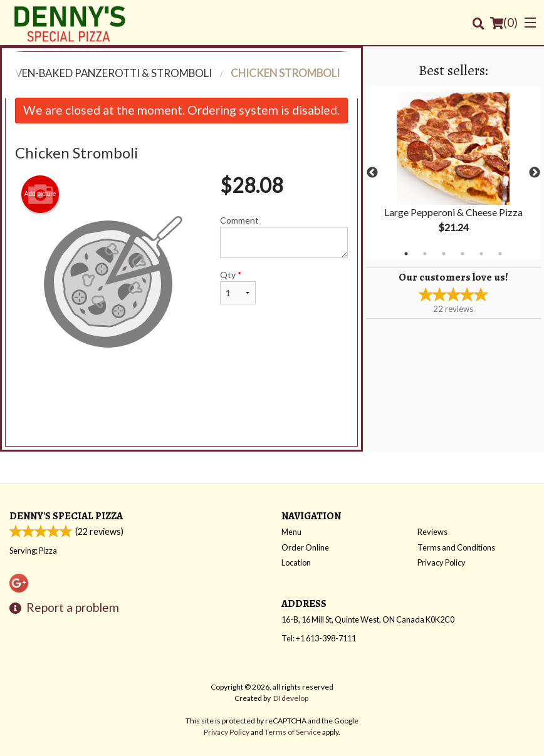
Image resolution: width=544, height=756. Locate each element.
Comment (284, 236)
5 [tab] (481, 254)
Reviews (432, 532)
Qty (238, 287)
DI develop (291, 698)
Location (296, 562)
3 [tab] (444, 254)
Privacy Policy (442, 562)
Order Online (305, 547)
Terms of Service (293, 732)
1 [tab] (406, 254)
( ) (504, 23)
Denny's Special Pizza (66, 516)
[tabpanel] (453, 173)
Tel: (319, 638)
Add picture (40, 194)
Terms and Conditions (456, 547)
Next (535, 173)
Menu (291, 532)
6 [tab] (500, 254)
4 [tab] (463, 254)
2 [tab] (425, 254)
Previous (372, 173)
